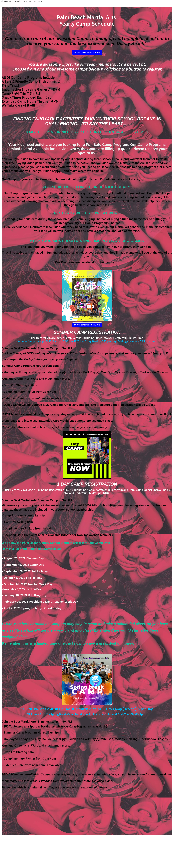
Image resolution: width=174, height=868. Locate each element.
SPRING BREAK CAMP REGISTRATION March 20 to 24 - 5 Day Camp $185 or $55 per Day (87, 709)
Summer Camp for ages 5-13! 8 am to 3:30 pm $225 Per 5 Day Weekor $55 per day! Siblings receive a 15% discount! (87, 341)
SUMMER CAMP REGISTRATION (87, 52)
